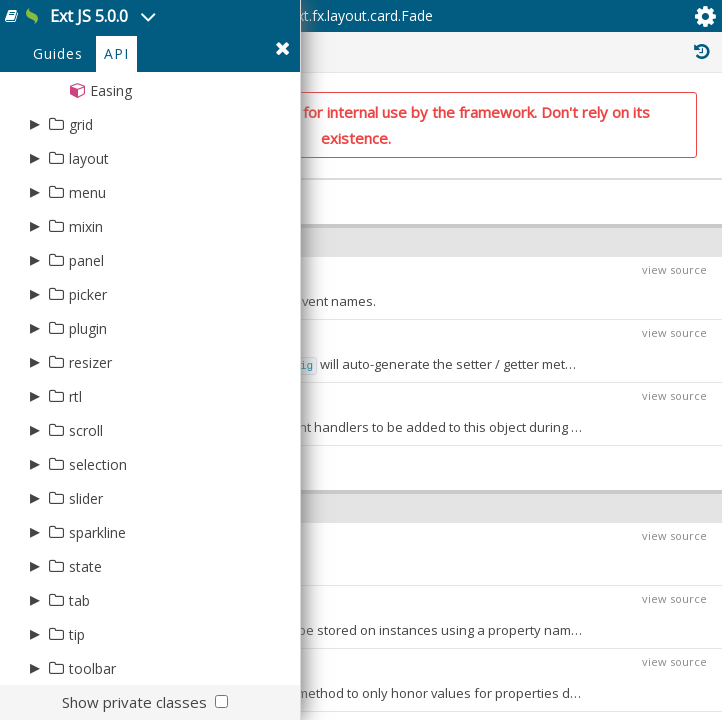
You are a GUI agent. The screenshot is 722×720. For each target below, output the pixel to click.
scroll (86, 430)
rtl (75, 396)
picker (88, 294)
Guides (58, 53)
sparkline (97, 532)
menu (87, 192)
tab (79, 600)
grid (81, 124)
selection (98, 464)
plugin (88, 328)
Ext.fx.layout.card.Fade (361, 15)
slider (86, 498)
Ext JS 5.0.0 (91, 16)
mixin (86, 226)
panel (86, 260)
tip (77, 634)
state (85, 566)
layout (89, 158)
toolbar (92, 668)
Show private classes (134, 702)
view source (674, 269)
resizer (90, 362)
